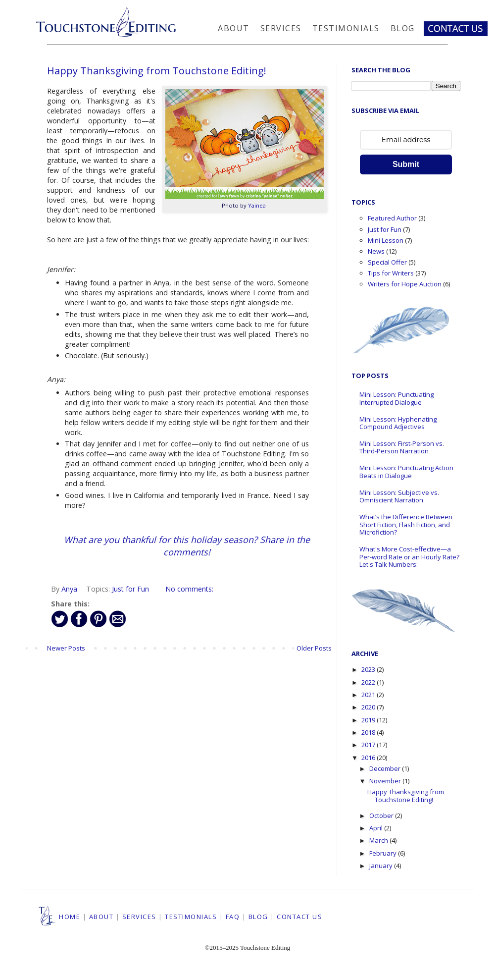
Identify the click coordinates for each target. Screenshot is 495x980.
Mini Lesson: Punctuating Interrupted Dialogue (396, 398)
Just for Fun (130, 589)
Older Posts (314, 648)
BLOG (258, 917)
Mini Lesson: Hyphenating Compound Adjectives (398, 423)
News (376, 251)
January (382, 866)
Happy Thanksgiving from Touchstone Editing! (157, 71)
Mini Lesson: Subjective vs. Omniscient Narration (399, 496)
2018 (369, 732)
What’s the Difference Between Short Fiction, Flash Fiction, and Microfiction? (406, 524)
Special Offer (387, 262)
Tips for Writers (391, 273)
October (382, 816)
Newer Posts (66, 648)
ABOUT (101, 917)
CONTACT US (299, 917)
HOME (70, 917)
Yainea (257, 205)
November (386, 781)
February (384, 853)
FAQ (233, 917)
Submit (406, 164)
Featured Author (392, 218)
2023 (369, 669)
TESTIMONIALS (191, 917)
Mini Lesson (386, 240)
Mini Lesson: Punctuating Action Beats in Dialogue (406, 472)
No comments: (189, 589)
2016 (369, 758)
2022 (369, 682)
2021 (369, 695)
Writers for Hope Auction (405, 284)
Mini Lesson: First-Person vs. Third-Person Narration (402, 447)
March (379, 840)
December (386, 768)
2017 (369, 745)
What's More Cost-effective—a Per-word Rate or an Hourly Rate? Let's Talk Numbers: (409, 557)
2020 (369, 707)
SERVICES (139, 917)
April (377, 828)
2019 (369, 720)
